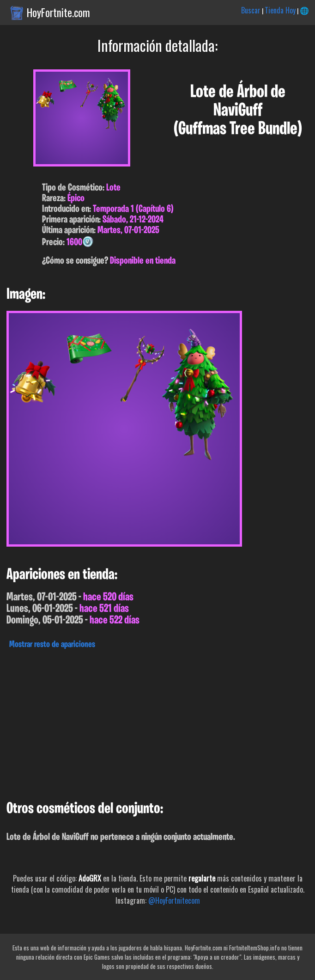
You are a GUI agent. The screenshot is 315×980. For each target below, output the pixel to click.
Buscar (251, 10)
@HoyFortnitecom (174, 900)
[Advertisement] (157, 722)
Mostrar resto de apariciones (52, 645)
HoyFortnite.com (58, 12)
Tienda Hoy (280, 10)
